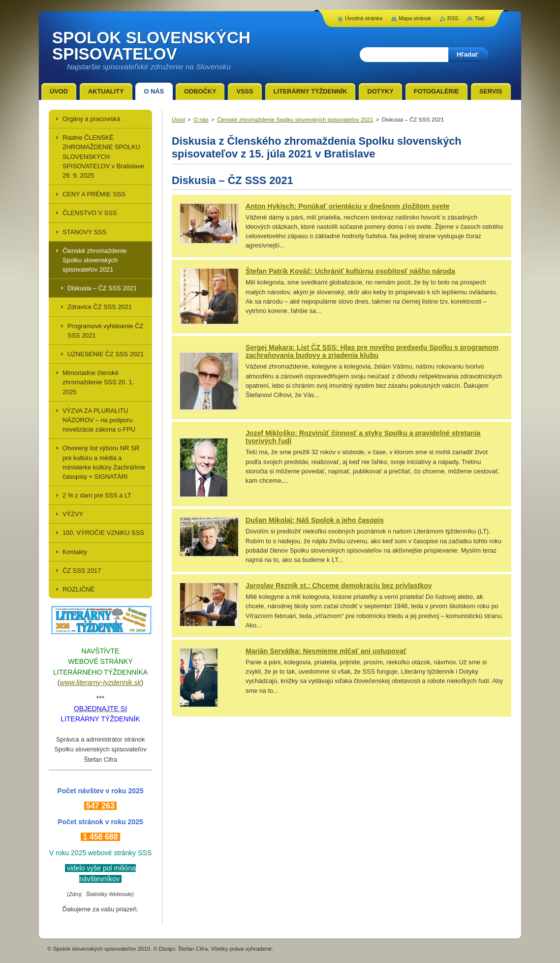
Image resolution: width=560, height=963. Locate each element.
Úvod (178, 120)
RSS (453, 18)
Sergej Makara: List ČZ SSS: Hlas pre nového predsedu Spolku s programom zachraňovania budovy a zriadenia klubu (372, 351)
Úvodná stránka (364, 18)
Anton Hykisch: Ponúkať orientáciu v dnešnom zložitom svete (347, 206)
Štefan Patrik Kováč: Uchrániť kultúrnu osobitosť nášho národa (350, 271)
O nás (201, 120)
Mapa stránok (415, 18)
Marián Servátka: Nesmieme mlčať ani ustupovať (326, 651)
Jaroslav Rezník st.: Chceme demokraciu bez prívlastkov (339, 586)
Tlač (480, 18)
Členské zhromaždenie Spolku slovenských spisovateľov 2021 (295, 120)
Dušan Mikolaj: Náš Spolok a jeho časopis (315, 520)
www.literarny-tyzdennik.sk (101, 683)
